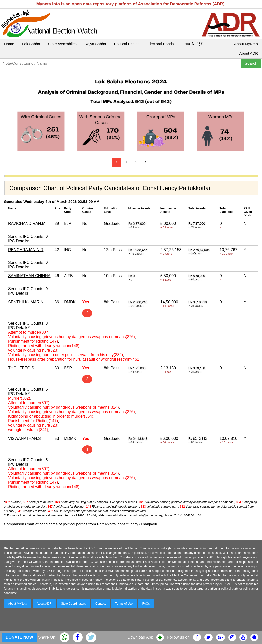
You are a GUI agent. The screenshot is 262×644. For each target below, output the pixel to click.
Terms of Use (124, 604)
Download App (140, 637)
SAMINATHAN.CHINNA (29, 276)
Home (9, 44)
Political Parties (127, 44)
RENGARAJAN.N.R (26, 250)
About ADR (249, 53)
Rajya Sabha (95, 44)
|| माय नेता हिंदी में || (196, 44)
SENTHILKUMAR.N (26, 302)
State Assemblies (62, 44)
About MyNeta (246, 44)
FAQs (146, 604)
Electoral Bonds (161, 44)
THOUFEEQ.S (21, 368)
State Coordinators (73, 604)
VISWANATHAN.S (25, 438)
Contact (100, 604)
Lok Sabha (31, 44)
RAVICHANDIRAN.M (27, 224)
